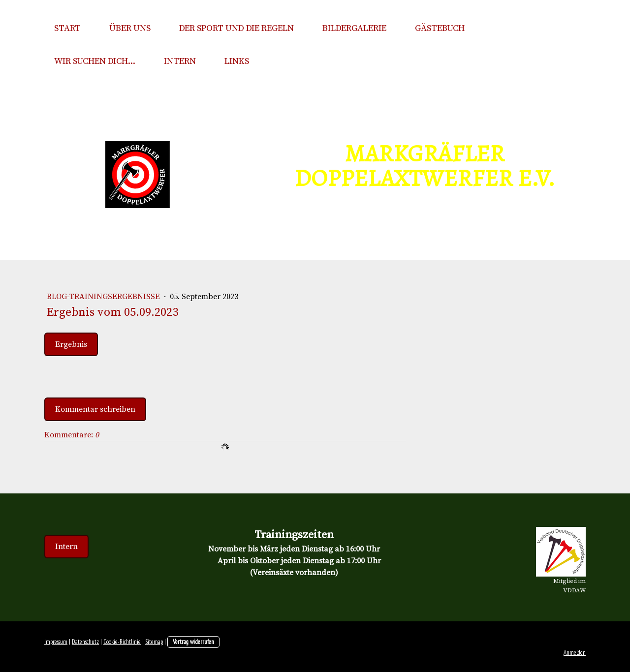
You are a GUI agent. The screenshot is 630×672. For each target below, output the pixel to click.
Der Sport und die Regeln (236, 28)
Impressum (56, 642)
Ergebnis (71, 344)
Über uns (130, 28)
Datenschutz (85, 642)
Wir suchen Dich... (95, 61)
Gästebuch (440, 28)
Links (237, 61)
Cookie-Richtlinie (122, 642)
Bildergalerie (354, 28)
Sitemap (154, 642)
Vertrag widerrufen (193, 642)
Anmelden (575, 653)
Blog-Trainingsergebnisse (104, 297)
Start (67, 28)
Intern (180, 61)
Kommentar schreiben (95, 409)
